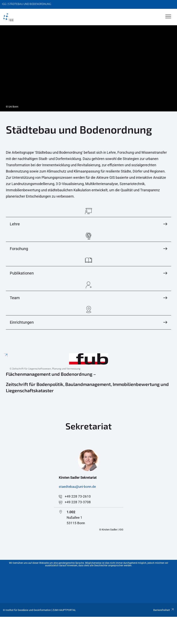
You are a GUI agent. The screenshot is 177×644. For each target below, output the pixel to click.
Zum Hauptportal (64, 610)
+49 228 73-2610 (78, 496)
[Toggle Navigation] (168, 17)
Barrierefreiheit (164, 610)
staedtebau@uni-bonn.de (77, 487)
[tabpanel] (88, 68)
